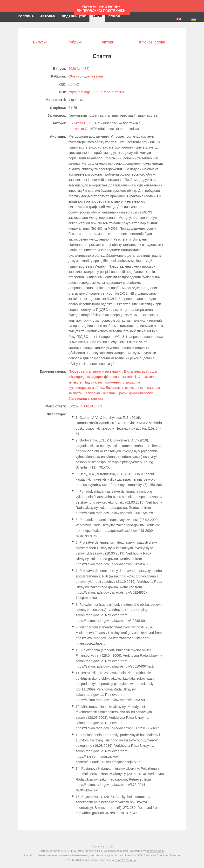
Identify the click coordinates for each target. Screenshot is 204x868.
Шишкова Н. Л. (80, 123)
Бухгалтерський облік (141, 371)
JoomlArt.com (155, 851)
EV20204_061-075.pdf (85, 406)
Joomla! (28, 855)
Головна (97, 846)
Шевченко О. (78, 129)
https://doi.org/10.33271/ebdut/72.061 (97, 92)
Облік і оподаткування (86, 76)
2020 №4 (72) (79, 69)
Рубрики (75, 42)
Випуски (40, 42)
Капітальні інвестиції (100, 393)
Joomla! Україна (126, 860)
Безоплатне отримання (124, 388)
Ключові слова (152, 42)
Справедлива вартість (86, 398)
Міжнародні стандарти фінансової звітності (102, 377)
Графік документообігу (135, 393)
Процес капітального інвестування (95, 371)
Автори (108, 42)
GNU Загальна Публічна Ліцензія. (159, 855)
